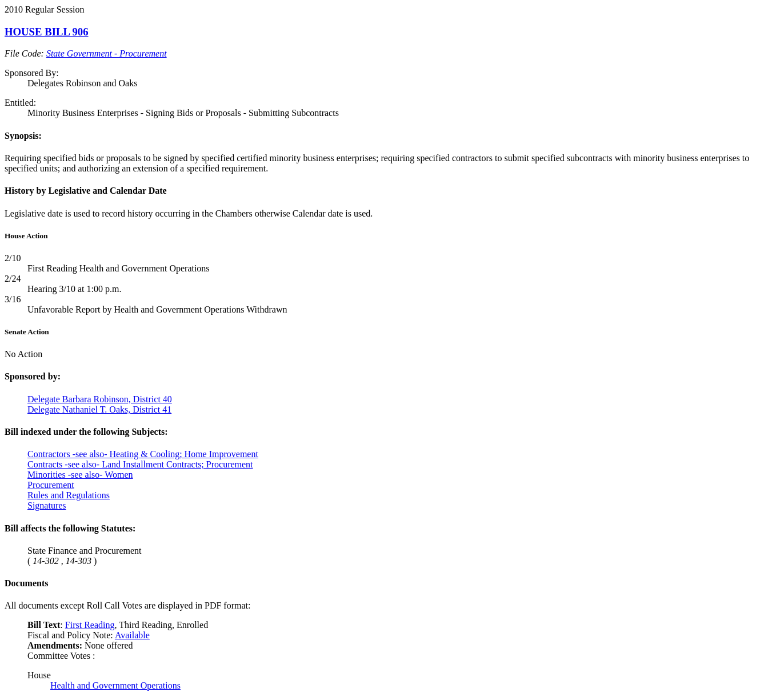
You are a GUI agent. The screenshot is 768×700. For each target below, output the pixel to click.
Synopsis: (23, 136)
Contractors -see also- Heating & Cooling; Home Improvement (143, 454)
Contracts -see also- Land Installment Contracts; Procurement (140, 464)
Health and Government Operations (115, 685)
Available (132, 635)
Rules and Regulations (69, 495)
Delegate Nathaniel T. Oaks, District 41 (99, 409)
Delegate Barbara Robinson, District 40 (100, 399)
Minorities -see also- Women (80, 475)
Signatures (47, 505)
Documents (26, 583)
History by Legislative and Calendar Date (86, 191)
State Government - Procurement (107, 53)
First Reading (90, 625)
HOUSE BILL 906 (47, 32)
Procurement (51, 485)
